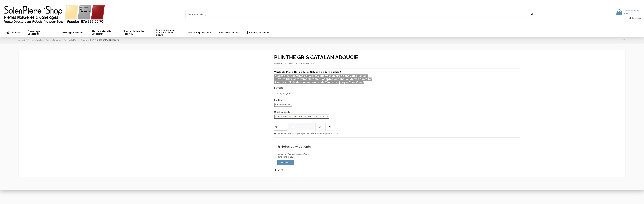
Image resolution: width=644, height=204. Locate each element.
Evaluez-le (286, 163)
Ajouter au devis (301, 127)
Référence (279, 64)
